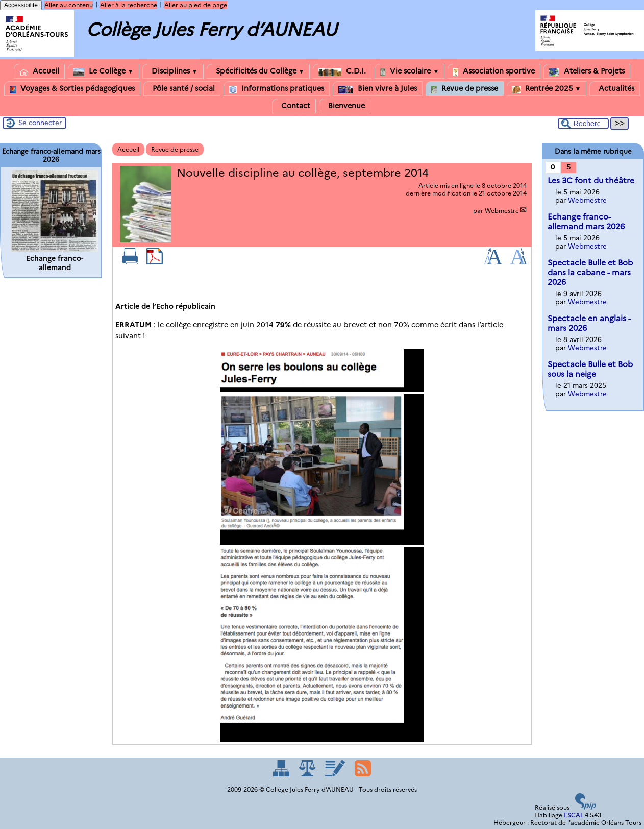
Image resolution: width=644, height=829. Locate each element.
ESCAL (574, 815)
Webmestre (502, 211)
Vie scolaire (410, 71)
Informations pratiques (277, 89)
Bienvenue (345, 106)
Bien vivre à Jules (378, 89)
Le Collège (104, 71)
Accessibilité (21, 5)
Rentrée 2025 (547, 89)
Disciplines (173, 71)
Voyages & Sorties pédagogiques (72, 89)
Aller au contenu (69, 5)
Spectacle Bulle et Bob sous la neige (590, 369)
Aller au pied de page (196, 5)
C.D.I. (342, 71)
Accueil (39, 71)
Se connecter (40, 123)
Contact (294, 106)
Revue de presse (465, 89)
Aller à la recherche (129, 5)
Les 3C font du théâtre (591, 180)
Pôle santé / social (182, 89)
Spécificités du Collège (258, 71)
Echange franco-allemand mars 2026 (586, 222)
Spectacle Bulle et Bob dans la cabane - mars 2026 (590, 272)
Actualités (615, 89)
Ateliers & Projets (587, 71)
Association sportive (494, 71)
